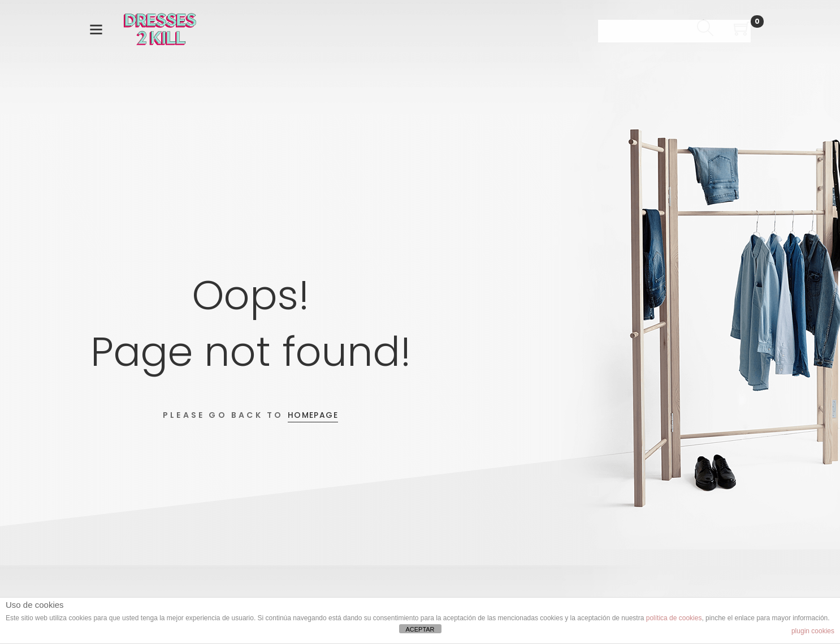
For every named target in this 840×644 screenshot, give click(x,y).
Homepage (313, 415)
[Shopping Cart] (742, 30)
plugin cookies (813, 631)
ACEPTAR (420, 629)
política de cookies (674, 618)
